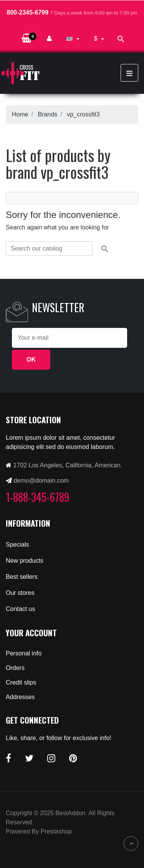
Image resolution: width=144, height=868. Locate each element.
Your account (31, 633)
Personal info (24, 653)
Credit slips (21, 682)
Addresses (20, 697)
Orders (15, 668)
